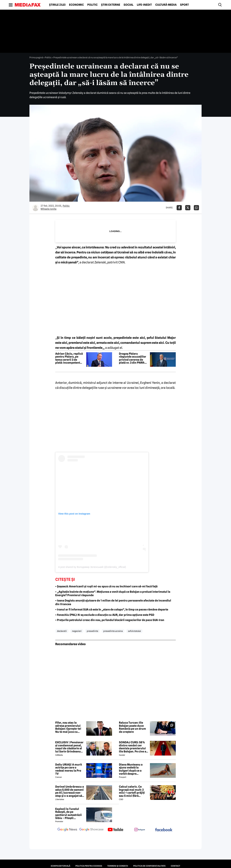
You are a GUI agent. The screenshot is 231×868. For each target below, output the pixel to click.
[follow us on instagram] (140, 830)
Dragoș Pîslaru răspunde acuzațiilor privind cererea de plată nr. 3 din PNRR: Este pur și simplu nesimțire (133, 358)
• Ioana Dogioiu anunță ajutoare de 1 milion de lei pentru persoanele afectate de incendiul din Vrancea (113, 602)
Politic (92, 5)
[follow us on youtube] (115, 830)
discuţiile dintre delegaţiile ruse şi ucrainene (90, 388)
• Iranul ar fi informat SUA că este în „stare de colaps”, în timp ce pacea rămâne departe (112, 610)
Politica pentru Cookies (89, 866)
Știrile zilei (57, 5)
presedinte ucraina (113, 631)
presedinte (92, 631)
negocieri (77, 631)
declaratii (62, 631)
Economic (76, 5)
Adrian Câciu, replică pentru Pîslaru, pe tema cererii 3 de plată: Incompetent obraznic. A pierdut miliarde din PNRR (69, 358)
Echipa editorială (61, 866)
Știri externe (111, 5)
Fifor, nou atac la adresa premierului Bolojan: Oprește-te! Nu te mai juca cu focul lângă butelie (68, 727)
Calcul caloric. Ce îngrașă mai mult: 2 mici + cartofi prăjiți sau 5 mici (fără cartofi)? (132, 791)
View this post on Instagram (74, 514)
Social (128, 5)
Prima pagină (36, 57)
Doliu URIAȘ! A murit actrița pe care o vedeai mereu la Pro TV (69, 769)
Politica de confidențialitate (149, 866)
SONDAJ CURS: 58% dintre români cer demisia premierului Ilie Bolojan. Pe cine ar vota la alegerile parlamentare (133, 747)
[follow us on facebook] (164, 830)
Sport (184, 5)
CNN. (122, 262)
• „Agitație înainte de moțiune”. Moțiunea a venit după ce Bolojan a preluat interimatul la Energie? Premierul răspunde (113, 594)
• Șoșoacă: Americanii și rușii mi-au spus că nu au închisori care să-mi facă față (106, 586)
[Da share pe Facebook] (179, 208)
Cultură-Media (166, 5)
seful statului (134, 631)
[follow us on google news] (67, 830)
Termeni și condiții (118, 866)
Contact (175, 866)
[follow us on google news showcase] (91, 830)
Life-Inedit (144, 5)
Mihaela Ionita (49, 209)
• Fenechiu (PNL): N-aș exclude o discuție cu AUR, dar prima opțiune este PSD (105, 615)
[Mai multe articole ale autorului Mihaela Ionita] (35, 208)
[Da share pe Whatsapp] (196, 208)
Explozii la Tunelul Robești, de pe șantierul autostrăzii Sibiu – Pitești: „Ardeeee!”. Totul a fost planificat (69, 813)
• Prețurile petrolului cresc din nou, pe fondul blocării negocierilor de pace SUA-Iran (110, 620)
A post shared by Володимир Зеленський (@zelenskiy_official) (92, 567)
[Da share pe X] (188, 208)
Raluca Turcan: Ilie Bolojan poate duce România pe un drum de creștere (132, 727)
